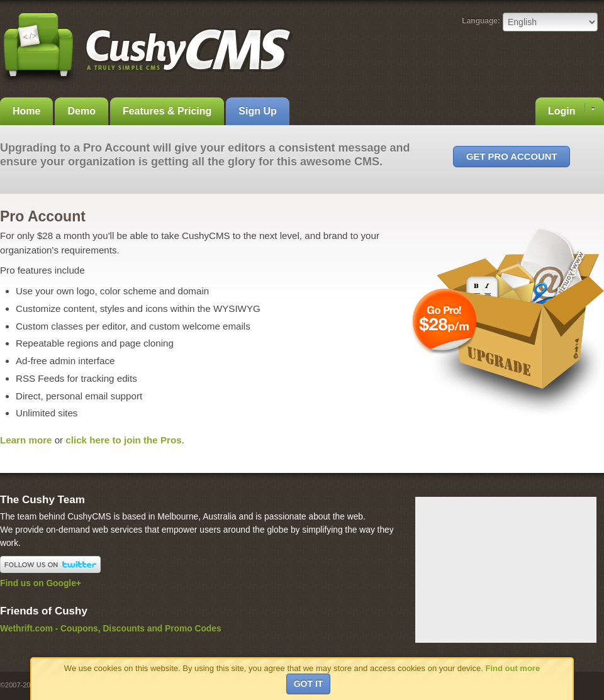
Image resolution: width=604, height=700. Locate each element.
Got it (309, 684)
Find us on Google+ (41, 583)
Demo (81, 111)
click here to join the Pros (123, 440)
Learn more (26, 440)
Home (26, 111)
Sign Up (257, 111)
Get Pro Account (512, 157)
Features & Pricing (167, 111)
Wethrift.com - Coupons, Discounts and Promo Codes (111, 629)
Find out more (512, 668)
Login (571, 110)
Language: (481, 21)
